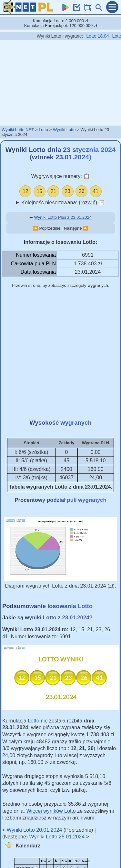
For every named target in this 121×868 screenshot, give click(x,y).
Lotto (43, 130)
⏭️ (86, 228)
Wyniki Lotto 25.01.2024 (57, 837)
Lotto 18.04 (100, 36)
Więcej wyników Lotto (51, 811)
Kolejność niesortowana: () (63, 203)
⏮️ (35, 228)
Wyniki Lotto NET (18, 130)
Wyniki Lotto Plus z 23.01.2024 (63, 217)
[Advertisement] (61, 83)
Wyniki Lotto (64, 130)
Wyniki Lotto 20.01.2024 (35, 830)
